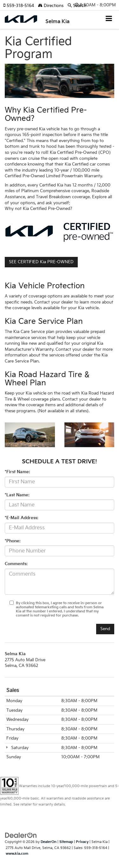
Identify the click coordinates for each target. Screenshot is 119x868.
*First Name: (17, 472)
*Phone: (13, 541)
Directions (51, 6)
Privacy (82, 842)
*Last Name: (17, 495)
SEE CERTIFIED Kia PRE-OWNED (41, 262)
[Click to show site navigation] (109, 19)
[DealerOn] (21, 835)
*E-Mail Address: (22, 518)
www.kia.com (17, 854)
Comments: (16, 564)
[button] (21, 6)
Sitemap (66, 842)
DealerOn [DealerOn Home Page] (49, 842)
